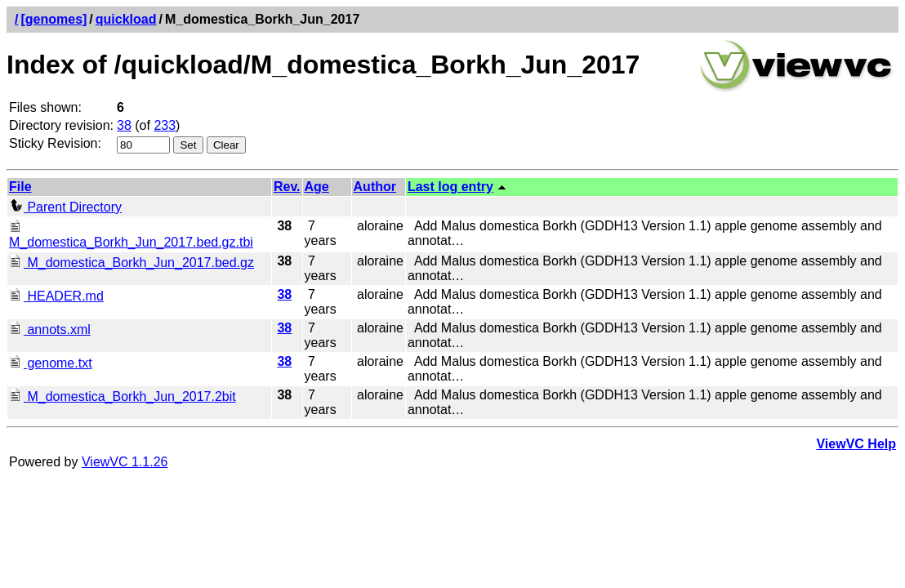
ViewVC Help (856, 444)
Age (317, 187)
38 (124, 125)
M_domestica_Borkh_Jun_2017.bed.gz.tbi (131, 235)
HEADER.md (56, 296)
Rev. (287, 187)
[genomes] (53, 19)
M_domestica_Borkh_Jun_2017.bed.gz (132, 263)
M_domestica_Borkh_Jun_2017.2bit (123, 396)
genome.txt (51, 363)
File (20, 187)
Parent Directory (65, 207)
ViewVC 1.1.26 (125, 462)
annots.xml (50, 330)
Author (375, 187)
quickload (126, 19)
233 (165, 125)
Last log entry (450, 187)
